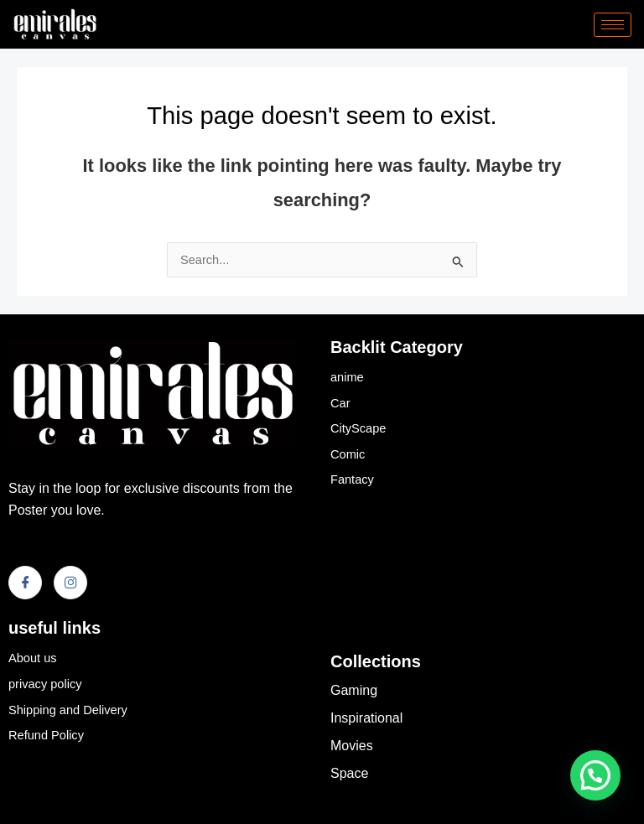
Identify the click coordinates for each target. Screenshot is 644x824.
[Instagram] (70, 583)
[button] (595, 775)
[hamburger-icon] (613, 25)
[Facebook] (25, 583)
